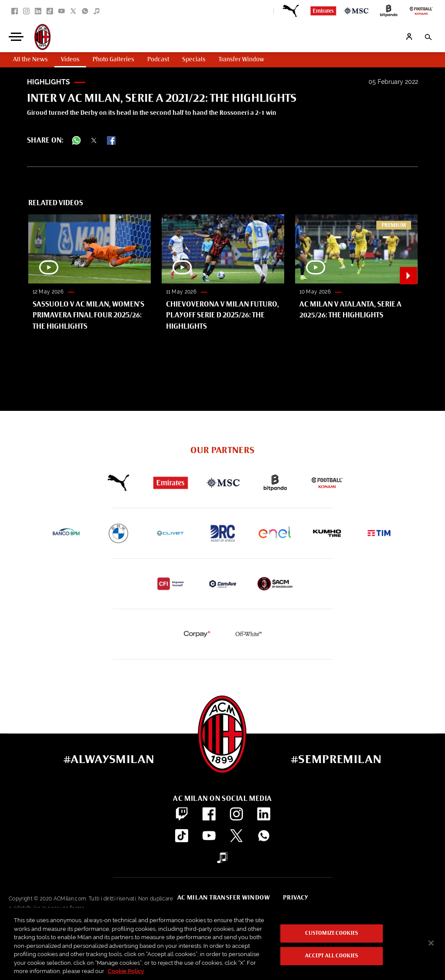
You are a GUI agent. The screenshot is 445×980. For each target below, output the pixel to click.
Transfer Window (241, 60)
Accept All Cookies (332, 956)
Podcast (158, 60)
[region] (222, 944)
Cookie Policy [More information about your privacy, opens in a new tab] (126, 971)
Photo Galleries (113, 60)
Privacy (296, 898)
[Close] (431, 943)
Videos (70, 60)
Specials (194, 60)
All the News (30, 60)
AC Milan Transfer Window (224, 898)
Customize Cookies (332, 933)
